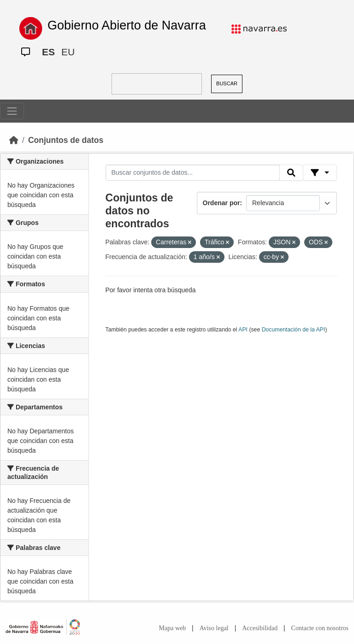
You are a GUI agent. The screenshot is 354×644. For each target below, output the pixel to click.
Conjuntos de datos (66, 140)
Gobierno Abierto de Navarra (127, 25)
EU (68, 52)
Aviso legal (214, 628)
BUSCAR (227, 83)
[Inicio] (14, 140)
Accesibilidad (260, 628)
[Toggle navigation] (12, 111)
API (243, 330)
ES (48, 52)
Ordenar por (221, 203)
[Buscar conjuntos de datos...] (193, 173)
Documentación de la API (294, 330)
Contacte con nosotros (320, 628)
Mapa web (173, 628)
